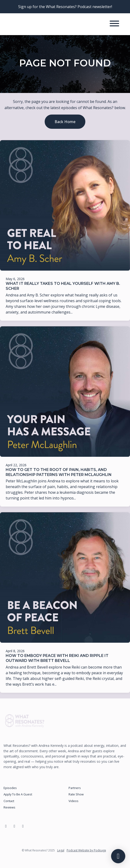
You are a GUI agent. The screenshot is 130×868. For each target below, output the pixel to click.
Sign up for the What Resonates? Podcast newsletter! (65, 7)
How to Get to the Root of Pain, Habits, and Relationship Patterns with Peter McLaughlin (59, 472)
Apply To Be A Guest (18, 794)
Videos (74, 801)
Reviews (9, 807)
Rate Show (76, 794)
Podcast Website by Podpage (86, 850)
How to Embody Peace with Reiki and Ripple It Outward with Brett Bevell (57, 658)
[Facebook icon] (6, 826)
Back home (65, 122)
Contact (9, 801)
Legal (61, 850)
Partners (75, 788)
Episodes (10, 788)
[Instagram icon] (14, 826)
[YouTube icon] (23, 826)
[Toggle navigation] (114, 24)
